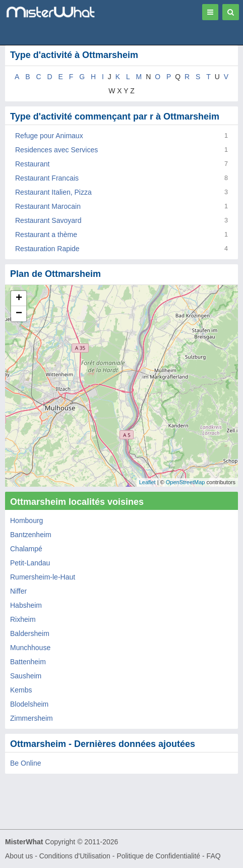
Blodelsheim (29, 704)
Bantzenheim (31, 535)
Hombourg (26, 520)
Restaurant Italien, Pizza (53, 192)
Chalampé (26, 549)
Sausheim (26, 676)
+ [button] (19, 299)
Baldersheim (30, 633)
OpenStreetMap (186, 482)
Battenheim (28, 662)
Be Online (25, 763)
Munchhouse (30, 648)
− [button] (19, 314)
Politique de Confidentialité (158, 856)
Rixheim (23, 619)
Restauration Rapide (47, 249)
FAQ (214, 856)
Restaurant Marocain (48, 206)
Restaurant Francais (47, 178)
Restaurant (32, 164)
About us (19, 856)
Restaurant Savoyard (48, 220)
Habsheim (26, 605)
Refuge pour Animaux (49, 136)
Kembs (21, 690)
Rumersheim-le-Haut (43, 577)
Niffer (18, 591)
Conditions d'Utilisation (75, 856)
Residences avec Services (56, 150)
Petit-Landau (30, 563)
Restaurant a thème (46, 235)
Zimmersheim (32, 718)
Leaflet (147, 482)
